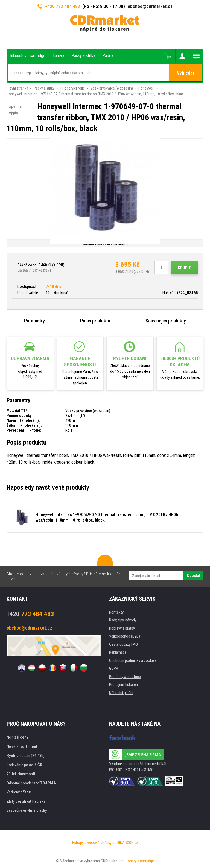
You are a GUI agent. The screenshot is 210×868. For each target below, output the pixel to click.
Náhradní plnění (121, 693)
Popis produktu (95, 321)
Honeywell (146, 88)
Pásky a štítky (44, 88)
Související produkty (166, 321)
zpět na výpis (15, 110)
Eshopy (78, 843)
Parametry (34, 321)
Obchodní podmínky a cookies (133, 660)
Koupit (184, 268)
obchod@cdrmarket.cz (150, 6)
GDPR (114, 668)
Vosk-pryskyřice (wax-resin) (112, 88)
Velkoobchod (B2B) (125, 636)
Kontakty (116, 612)
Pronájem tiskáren (123, 685)
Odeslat (193, 576)
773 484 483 (30, 614)
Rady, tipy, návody (123, 620)
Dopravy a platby (122, 628)
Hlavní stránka (17, 88)
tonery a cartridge (140, 861)
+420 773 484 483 (59, 6)
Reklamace (118, 652)
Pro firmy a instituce (125, 677)
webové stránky (99, 843)
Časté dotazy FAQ (123, 644)
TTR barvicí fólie (72, 88)
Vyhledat (186, 73)
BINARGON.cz (128, 843)
